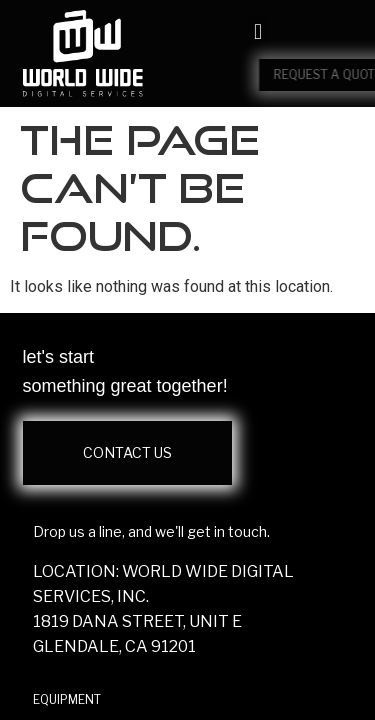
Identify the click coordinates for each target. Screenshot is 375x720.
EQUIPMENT (67, 699)
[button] (257, 32)
